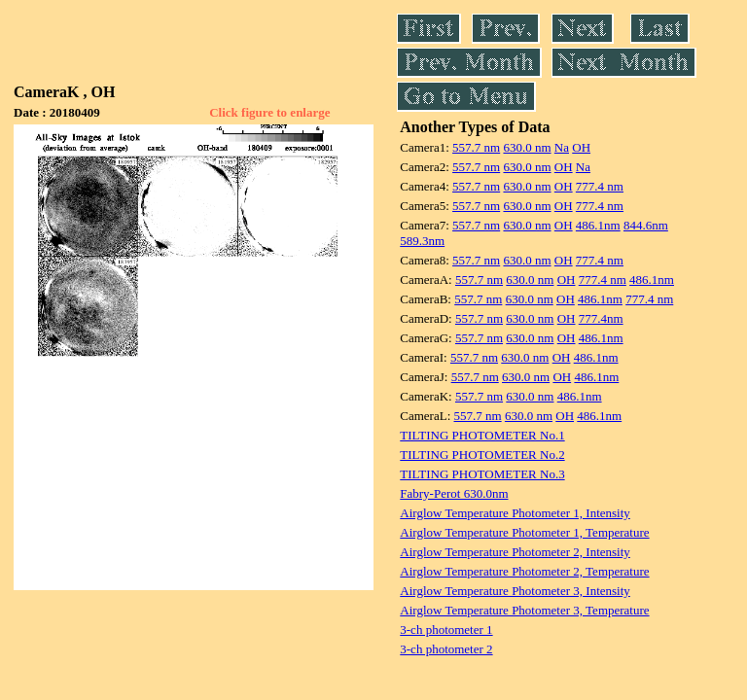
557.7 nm (476, 147)
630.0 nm (527, 147)
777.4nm (601, 318)
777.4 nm (600, 186)
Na (562, 147)
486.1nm (598, 225)
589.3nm (422, 241)
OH (581, 147)
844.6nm (646, 225)
